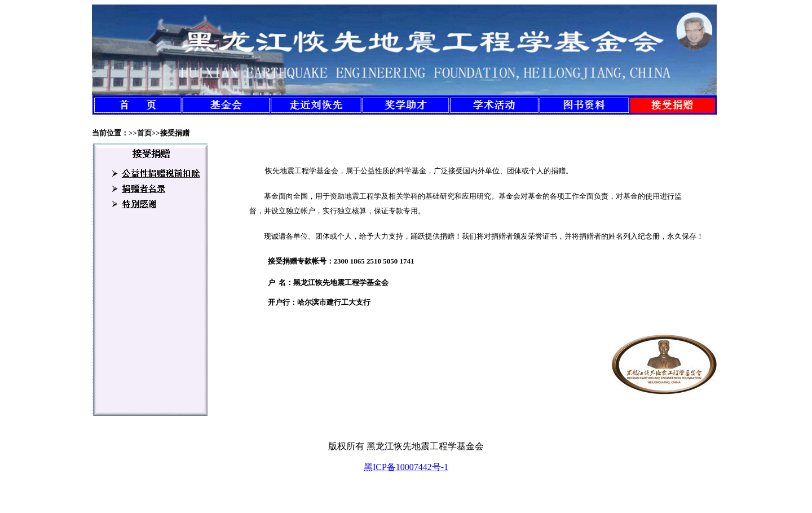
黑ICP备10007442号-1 (406, 467)
